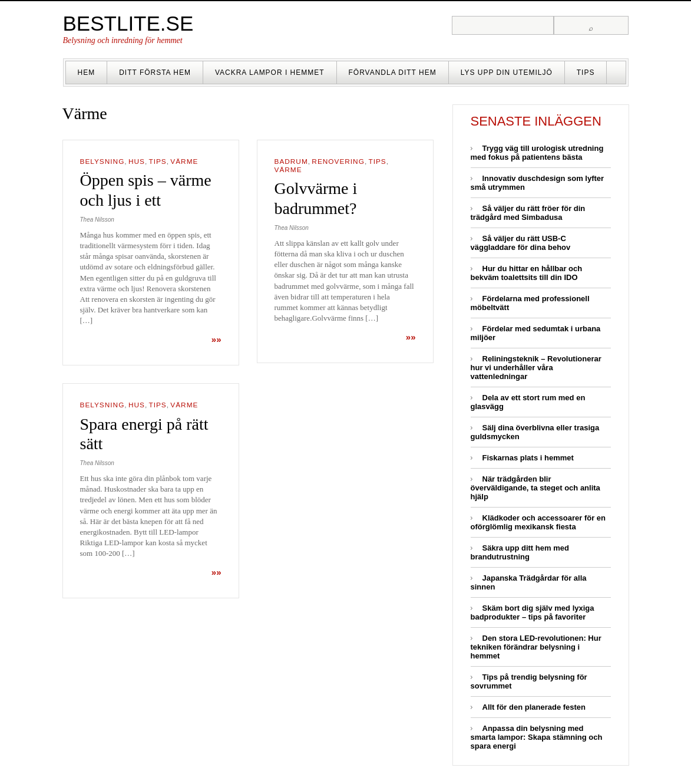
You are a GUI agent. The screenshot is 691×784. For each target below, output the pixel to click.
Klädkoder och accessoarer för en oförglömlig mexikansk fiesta (538, 522)
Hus (137, 162)
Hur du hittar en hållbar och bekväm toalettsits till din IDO (527, 273)
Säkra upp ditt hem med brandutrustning (520, 552)
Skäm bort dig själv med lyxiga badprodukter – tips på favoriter (533, 612)
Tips (586, 73)
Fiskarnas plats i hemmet (528, 458)
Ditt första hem (155, 73)
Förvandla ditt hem (393, 73)
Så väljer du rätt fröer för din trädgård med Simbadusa (528, 213)
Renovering (338, 162)
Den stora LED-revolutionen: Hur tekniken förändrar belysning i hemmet (536, 647)
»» (216, 339)
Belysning (103, 162)
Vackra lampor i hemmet (270, 73)
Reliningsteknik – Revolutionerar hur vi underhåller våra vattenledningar (536, 368)
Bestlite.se (128, 23)
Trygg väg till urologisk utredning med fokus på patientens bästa (537, 153)
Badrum (291, 162)
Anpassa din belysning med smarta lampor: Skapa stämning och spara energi (537, 737)
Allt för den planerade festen (534, 707)
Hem (87, 73)
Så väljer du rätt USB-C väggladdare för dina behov (521, 243)
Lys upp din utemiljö (507, 73)
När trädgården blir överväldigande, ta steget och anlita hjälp (535, 488)
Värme (184, 162)
